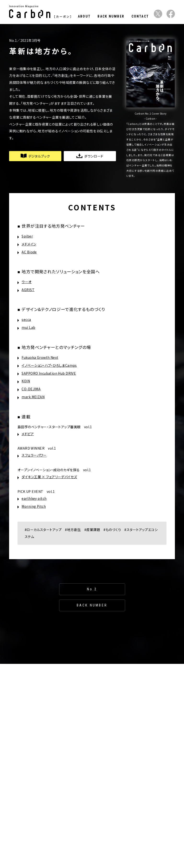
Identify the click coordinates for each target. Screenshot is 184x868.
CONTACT (140, 16)
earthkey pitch (34, 498)
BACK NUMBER (111, 16)
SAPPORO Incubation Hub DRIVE (49, 373)
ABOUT (84, 16)
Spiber (27, 236)
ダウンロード (90, 156)
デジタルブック (35, 156)
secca (26, 319)
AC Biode (29, 252)
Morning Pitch (34, 506)
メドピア (28, 434)
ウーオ (26, 282)
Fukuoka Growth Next (40, 357)
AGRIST (28, 290)
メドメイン (29, 244)
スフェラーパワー (34, 455)
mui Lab (28, 327)
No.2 (92, 589)
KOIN (26, 381)
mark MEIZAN (33, 397)
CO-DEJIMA (31, 389)
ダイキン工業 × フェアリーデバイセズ (49, 477)
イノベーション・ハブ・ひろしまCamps (49, 365)
